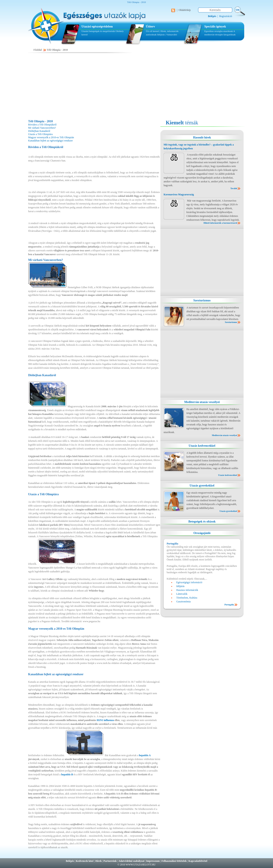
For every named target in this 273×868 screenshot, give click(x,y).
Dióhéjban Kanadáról (39, 131)
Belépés (70, 861)
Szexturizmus (202, 300)
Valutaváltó (172, 35)
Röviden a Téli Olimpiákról (42, 125)
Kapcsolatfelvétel (198, 861)
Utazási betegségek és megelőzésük (98, 31)
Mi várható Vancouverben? (42, 128)
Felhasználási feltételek (174, 861)
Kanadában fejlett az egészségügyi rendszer (50, 141)
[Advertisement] (136, 87)
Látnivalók (182, 594)
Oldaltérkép (185, 10)
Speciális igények (215, 27)
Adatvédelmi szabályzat (131, 861)
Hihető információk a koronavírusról (220, 223)
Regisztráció (226, 16)
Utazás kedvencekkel (202, 446)
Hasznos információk (187, 590)
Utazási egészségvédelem (97, 27)
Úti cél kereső (152, 31)
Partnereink (110, 861)
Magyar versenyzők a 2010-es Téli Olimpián (51, 137)
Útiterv (150, 27)
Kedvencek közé (85, 861)
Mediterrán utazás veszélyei (202, 402)
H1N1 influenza (105, 720)
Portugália (229, 605)
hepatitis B (67, 774)
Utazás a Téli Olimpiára (40, 134)
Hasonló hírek (202, 137)
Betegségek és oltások (202, 522)
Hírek (99, 861)
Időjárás (161, 35)
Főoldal (38, 50)
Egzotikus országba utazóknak (219, 31)
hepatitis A (145, 755)
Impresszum (153, 861)
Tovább (234, 188)
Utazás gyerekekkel (202, 486)
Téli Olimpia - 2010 (57, 50)
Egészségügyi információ (189, 582)
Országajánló (202, 533)
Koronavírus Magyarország (179, 194)
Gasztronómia (184, 602)
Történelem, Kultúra (187, 598)
